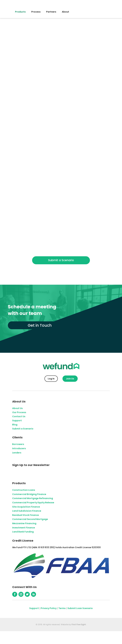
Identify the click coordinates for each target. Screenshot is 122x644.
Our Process (19, 412)
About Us (17, 408)
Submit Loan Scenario (80, 608)
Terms (62, 608)
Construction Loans (24, 490)
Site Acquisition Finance (26, 507)
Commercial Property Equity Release (33, 503)
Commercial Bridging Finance (29, 494)
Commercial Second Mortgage (30, 519)
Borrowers (18, 444)
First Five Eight (79, 624)
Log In (51, 379)
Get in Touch (40, 325)
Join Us (70, 379)
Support (17, 420)
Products (20, 12)
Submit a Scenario (61, 260)
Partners (51, 12)
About (65, 12)
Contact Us (19, 416)
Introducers (19, 448)
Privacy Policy (49, 608)
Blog (15, 425)
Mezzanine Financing (24, 523)
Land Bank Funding (23, 532)
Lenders (17, 453)
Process (36, 12)
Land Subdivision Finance (27, 511)
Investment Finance (24, 527)
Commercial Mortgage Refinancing (33, 498)
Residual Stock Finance (26, 515)
